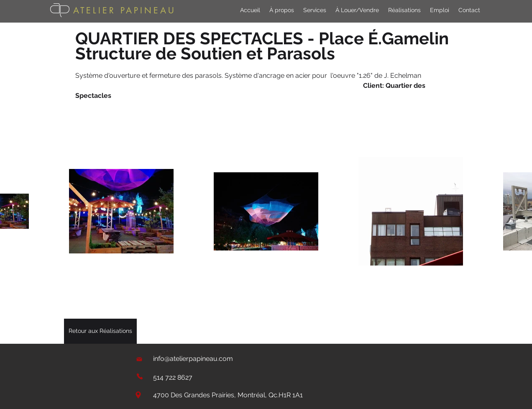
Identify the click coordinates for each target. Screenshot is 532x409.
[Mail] (139, 359)
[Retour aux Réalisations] (100, 331)
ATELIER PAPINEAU (125, 10)
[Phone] (139, 376)
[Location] (138, 395)
